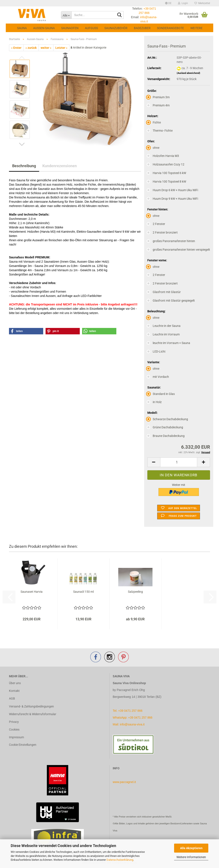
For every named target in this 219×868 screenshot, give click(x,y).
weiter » (46, 48)
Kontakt (14, 691)
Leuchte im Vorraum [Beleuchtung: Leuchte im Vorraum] (164, 334)
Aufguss (91, 28)
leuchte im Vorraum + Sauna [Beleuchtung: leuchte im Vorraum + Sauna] (169, 343)
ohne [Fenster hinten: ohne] (153, 216)
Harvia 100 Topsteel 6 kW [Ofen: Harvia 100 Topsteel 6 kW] (167, 173)
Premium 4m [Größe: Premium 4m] (158, 105)
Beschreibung (24, 166)
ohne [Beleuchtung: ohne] (153, 318)
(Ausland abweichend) (188, 73)
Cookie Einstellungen (23, 745)
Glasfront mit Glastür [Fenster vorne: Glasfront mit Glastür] (164, 292)
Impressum (16, 737)
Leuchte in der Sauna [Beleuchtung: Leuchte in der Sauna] (164, 326)
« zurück (31, 48)
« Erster (16, 48)
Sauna (22, 28)
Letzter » (61, 48)
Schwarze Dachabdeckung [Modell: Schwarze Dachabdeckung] (168, 419)
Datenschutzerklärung (120, 860)
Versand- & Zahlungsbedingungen (31, 706)
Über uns (15, 683)
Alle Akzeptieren (191, 848)
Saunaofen (70, 28)
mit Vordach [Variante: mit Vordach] (158, 377)
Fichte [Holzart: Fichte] (154, 122)
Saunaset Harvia (32, 592)
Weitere (196, 28)
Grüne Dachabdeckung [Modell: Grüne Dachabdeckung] (165, 427)
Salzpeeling (135, 592)
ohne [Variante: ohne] (153, 369)
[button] (168, 3)
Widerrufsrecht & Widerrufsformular (33, 714)
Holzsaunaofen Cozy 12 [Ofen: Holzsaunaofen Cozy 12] (166, 164)
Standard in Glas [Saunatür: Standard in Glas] (161, 394)
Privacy (14, 722)
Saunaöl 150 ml (83, 592)
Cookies (14, 730)
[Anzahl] (179, 462)
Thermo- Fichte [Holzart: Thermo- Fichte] (160, 131)
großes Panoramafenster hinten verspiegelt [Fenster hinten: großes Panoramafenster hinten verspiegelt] (179, 250)
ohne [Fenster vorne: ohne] (153, 267)
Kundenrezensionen (60, 166)
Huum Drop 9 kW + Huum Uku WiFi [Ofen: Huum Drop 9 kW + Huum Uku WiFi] (173, 199)
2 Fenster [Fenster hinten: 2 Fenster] (156, 224)
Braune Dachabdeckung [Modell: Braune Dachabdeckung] (166, 436)
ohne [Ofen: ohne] (153, 148)
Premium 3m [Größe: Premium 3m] (158, 97)
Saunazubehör (116, 28)
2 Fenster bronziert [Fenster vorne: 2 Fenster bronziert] (163, 283)
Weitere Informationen (191, 857)
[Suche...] (66, 15)
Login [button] (183, 3)
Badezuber (142, 28)
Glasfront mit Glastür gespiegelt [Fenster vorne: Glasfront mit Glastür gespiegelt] (171, 301)
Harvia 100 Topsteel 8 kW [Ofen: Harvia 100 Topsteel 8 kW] (167, 182)
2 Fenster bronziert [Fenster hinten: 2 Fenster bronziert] (163, 232)
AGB (12, 698)
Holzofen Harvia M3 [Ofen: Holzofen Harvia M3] (163, 156)
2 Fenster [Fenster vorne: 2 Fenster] (156, 275)
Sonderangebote (170, 28)
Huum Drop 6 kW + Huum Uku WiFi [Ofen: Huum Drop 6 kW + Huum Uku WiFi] (173, 190)
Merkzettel (202, 3)
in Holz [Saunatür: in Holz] (155, 402)
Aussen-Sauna (44, 28)
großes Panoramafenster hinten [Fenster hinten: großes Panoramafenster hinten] (171, 241)
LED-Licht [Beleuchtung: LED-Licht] (156, 351)
